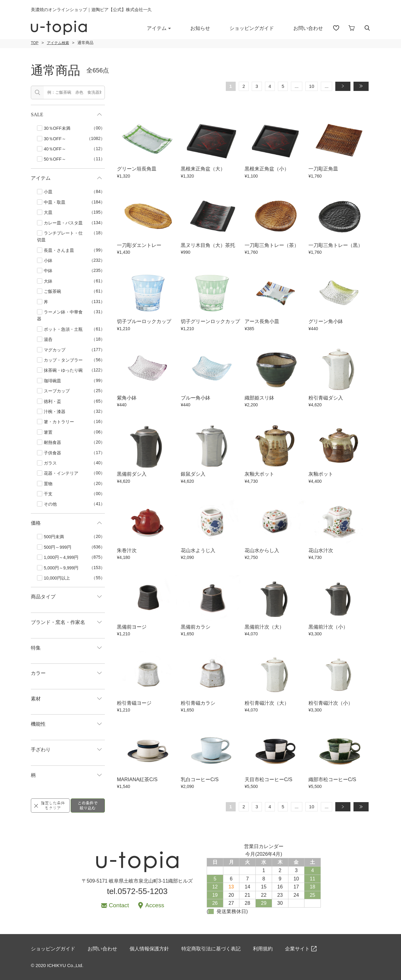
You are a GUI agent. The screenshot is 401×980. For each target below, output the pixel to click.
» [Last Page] (364, 86)
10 (312, 86)
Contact (119, 905)
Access (155, 905)
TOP (35, 43)
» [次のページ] (345, 86)
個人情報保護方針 (149, 949)
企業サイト (297, 949)
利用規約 (263, 949)
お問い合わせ (308, 28)
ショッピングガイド (252, 28)
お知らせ (200, 28)
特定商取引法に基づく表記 (211, 949)
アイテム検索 (58, 43)
